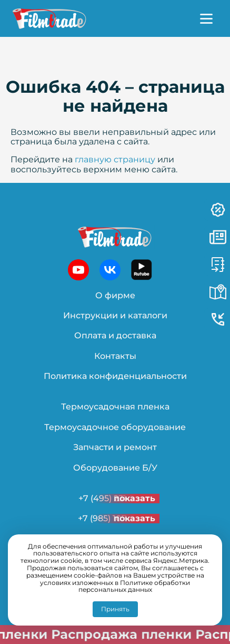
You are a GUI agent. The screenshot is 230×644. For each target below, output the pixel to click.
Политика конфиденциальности (115, 376)
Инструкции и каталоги (115, 315)
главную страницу (115, 159)
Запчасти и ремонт (115, 447)
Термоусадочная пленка (115, 407)
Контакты (115, 356)
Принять (115, 609)
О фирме (115, 295)
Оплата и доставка (115, 335)
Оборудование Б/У (115, 468)
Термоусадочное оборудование (115, 427)
